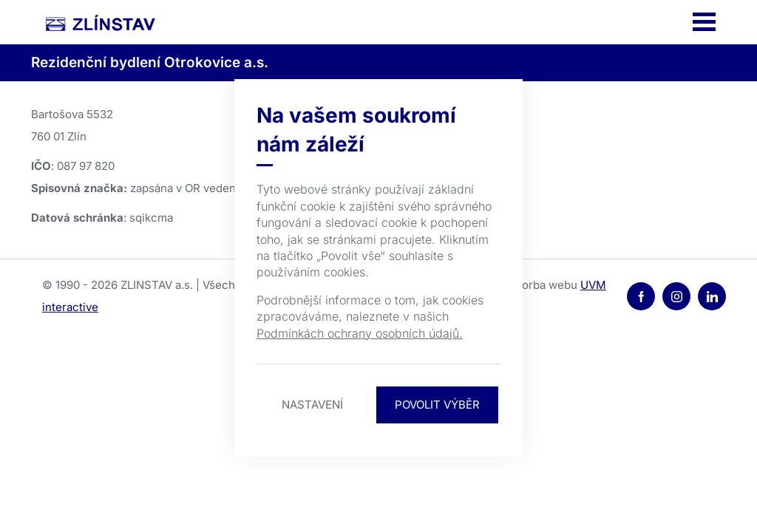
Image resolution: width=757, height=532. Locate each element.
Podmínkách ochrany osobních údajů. (360, 333)
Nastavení (312, 405)
